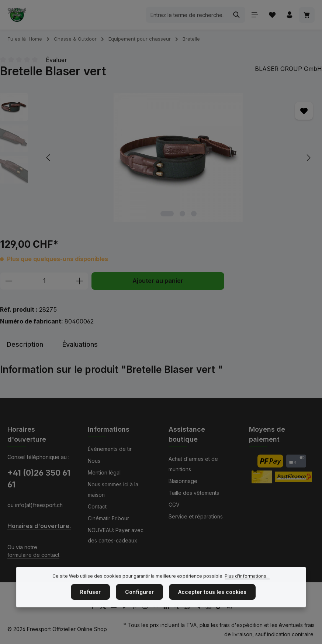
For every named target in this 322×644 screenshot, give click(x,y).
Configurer (139, 601)
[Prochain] (308, 158)
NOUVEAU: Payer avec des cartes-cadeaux (116, 535)
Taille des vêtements (194, 493)
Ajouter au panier (158, 281)
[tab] (25, 344)
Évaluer (56, 60)
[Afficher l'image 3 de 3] (194, 214)
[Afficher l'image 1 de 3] (167, 214)
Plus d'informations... (247, 585)
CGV (174, 505)
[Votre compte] (289, 15)
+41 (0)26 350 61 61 (39, 479)
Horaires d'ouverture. (39, 526)
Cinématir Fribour (108, 518)
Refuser (90, 601)
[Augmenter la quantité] (80, 281)
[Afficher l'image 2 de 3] (182, 214)
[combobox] (187, 15)
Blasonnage (183, 481)
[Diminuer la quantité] (9, 281)
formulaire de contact (33, 555)
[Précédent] (49, 158)
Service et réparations (196, 516)
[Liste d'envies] (272, 15)
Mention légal (104, 472)
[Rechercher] (237, 15)
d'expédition (247, 625)
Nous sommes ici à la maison (113, 489)
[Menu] (255, 15)
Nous (94, 461)
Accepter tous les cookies (212, 601)
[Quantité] (44, 281)
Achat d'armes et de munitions (193, 464)
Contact (97, 506)
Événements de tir (110, 449)
